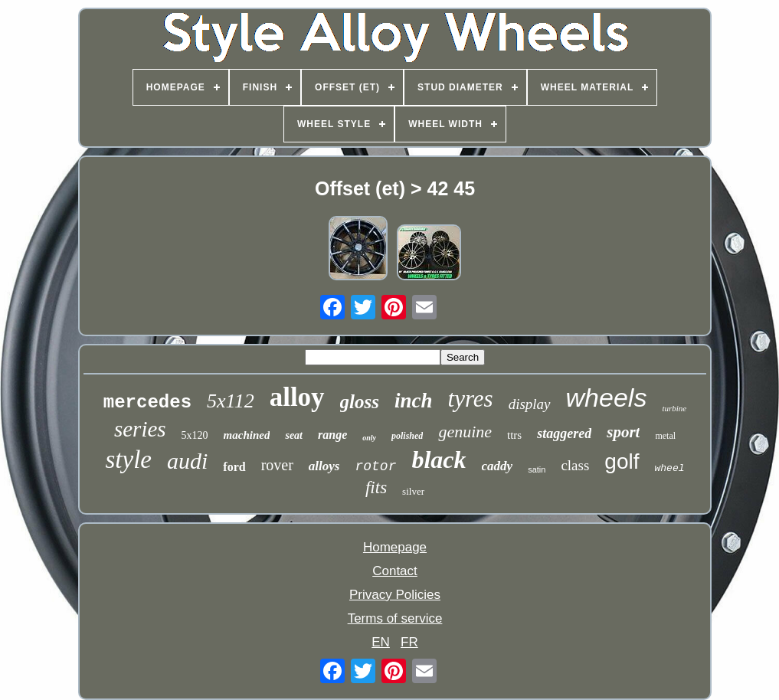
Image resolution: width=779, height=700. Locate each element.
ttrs (514, 435)
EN (381, 642)
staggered (564, 433)
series (140, 429)
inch (414, 401)
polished (407, 436)
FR (409, 642)
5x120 (195, 435)
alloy (297, 397)
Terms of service (395, 618)
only (369, 438)
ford (234, 467)
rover (277, 465)
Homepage (395, 547)
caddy (498, 466)
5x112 (231, 401)
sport (623, 432)
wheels (607, 397)
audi (187, 461)
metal (665, 436)
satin (537, 469)
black (439, 460)
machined (247, 435)
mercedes (147, 402)
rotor (375, 466)
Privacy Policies (395, 595)
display (530, 404)
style (128, 460)
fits (376, 487)
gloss (360, 402)
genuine (465, 432)
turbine (674, 408)
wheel (670, 468)
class (575, 465)
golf (622, 461)
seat (294, 435)
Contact (395, 571)
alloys (324, 466)
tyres (471, 399)
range (332, 435)
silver (413, 491)
